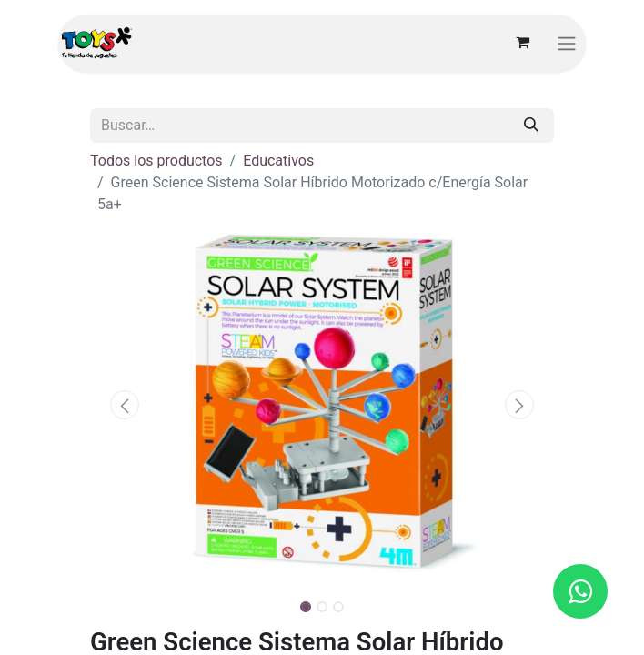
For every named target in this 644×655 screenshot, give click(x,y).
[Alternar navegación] (567, 43)
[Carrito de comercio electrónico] (522, 43)
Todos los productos (156, 161)
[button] (125, 405)
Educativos (278, 161)
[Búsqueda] (531, 126)
